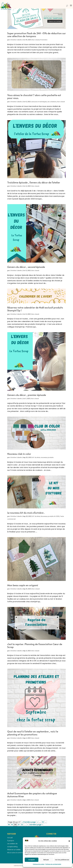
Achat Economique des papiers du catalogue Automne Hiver (32, 795)
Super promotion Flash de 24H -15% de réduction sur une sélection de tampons (36, 35)
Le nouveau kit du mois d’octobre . (26, 513)
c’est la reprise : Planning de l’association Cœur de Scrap (35, 645)
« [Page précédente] (38, 822)
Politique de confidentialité (53, 864)
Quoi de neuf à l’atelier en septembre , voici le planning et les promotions (33, 733)
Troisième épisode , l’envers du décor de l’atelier (34, 182)
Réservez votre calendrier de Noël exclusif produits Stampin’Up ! (35, 309)
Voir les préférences (62, 860)
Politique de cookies (39, 864)
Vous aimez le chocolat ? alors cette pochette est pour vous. (34, 96)
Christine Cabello (16, 40)
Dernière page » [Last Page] (36, 825)
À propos (11, 841)
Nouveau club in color (19, 454)
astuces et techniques (39, 102)
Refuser (46, 860)
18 (9, 825)
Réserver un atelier (14, 850)
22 (22, 825)
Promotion (44, 40)
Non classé (36, 40)
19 (12, 825)
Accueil (10, 838)
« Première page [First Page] (29, 822)
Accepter (32, 860)
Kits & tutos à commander (17, 853)
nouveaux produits (47, 457)
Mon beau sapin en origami (23, 585)
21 (19, 825)
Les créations (52, 102)
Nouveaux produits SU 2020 (50, 516)
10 (43, 822)
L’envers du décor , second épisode (26, 267)
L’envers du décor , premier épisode (27, 395)
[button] (69, 841)
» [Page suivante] (28, 825)
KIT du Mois (36, 457)
